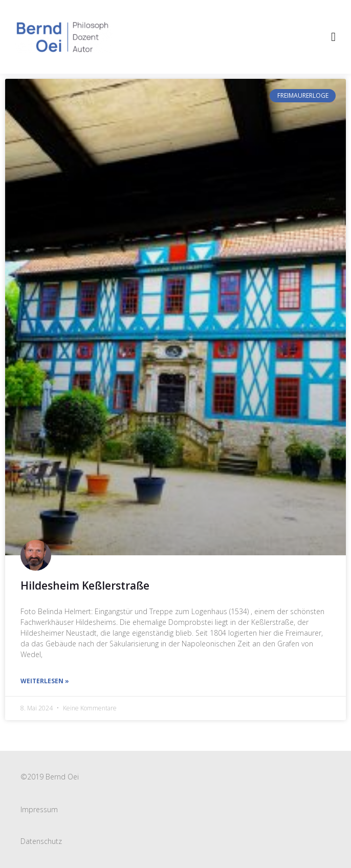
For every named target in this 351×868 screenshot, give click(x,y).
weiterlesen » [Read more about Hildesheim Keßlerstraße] (45, 681)
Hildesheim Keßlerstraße (85, 585)
